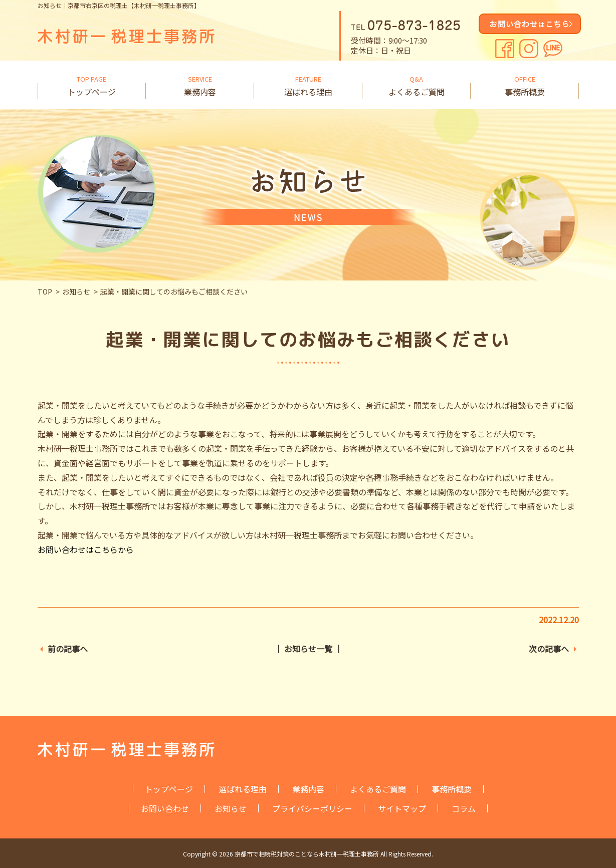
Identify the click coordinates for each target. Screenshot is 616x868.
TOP (45, 292)
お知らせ (76, 292)
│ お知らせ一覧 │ (308, 649)
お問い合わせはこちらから (86, 549)
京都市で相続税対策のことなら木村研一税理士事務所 (307, 854)
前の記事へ (68, 649)
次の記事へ (549, 649)
